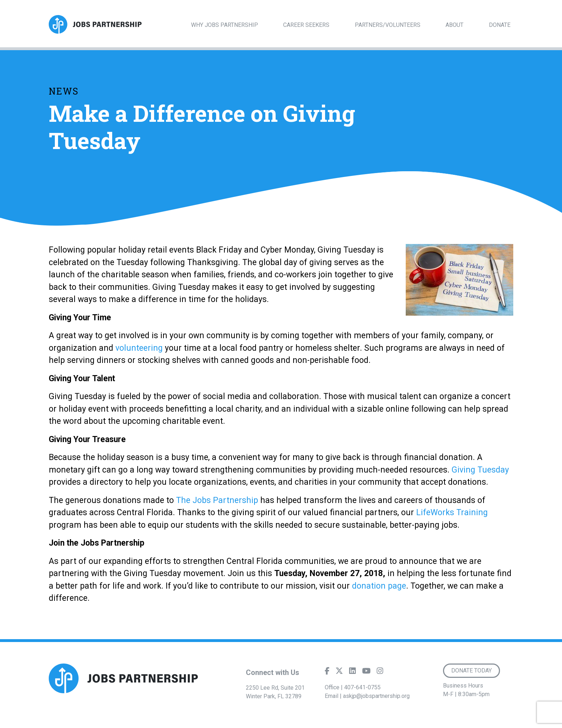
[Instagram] (380, 672)
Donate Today (471, 670)
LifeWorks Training (452, 513)
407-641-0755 (362, 687)
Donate (500, 25)
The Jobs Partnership (216, 500)
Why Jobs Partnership (225, 25)
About (454, 25)
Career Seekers (306, 25)
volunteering (139, 348)
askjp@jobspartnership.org (376, 696)
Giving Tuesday (480, 470)
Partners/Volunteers (388, 25)
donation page (379, 586)
